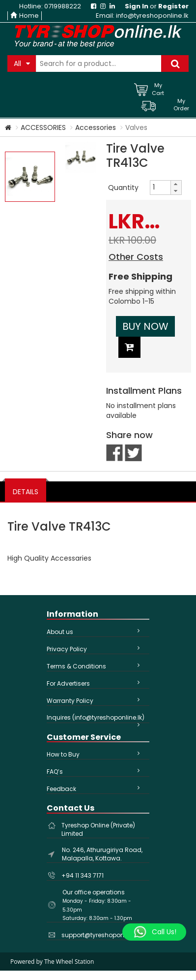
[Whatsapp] (154, 932)
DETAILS (26, 492)
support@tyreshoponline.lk (101, 935)
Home (25, 16)
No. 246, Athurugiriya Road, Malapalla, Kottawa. (102, 854)
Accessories (96, 127)
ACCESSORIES (43, 127)
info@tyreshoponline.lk (152, 16)
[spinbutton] (160, 187)
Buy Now (145, 326)
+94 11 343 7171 (83, 875)
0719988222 (63, 6)
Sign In (137, 6)
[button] (176, 184)
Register (173, 6)
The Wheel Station (69, 962)
